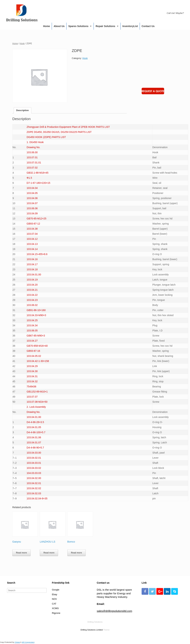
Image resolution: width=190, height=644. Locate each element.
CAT (54, 604)
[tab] (23, 110)
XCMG (55, 608)
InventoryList (130, 26)
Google (56, 590)
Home (47, 26)
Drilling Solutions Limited (92, 630)
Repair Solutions (105, 26)
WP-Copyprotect (28, 642)
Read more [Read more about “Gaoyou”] (21, 553)
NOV (54, 599)
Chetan (17, 642)
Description (23, 110)
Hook (22, 44)
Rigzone (56, 613)
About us (59, 26)
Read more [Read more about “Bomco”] (77, 553)
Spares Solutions (78, 26)
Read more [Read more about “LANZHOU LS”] (49, 553)
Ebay (55, 594)
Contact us (148, 26)
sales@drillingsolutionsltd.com (114, 611)
